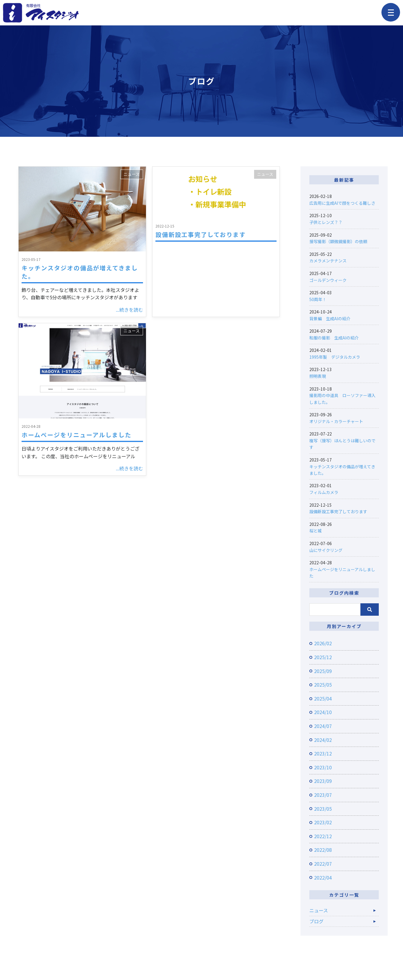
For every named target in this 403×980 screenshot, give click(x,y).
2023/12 (323, 753)
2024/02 (323, 740)
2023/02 (323, 822)
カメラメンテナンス (328, 261)
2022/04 (323, 877)
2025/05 (323, 685)
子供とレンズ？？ (326, 222)
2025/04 (323, 698)
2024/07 (323, 726)
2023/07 (323, 795)
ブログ (316, 921)
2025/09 (323, 671)
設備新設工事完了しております (201, 234)
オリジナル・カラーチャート (336, 421)
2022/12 (323, 836)
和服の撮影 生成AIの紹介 (334, 338)
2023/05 (323, 809)
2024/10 (323, 712)
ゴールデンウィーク (328, 280)
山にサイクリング (326, 550)
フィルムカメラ (324, 492)
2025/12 (323, 657)
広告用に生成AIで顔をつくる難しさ (342, 203)
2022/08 (323, 850)
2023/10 (323, 767)
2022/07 (323, 864)
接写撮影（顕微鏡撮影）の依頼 (338, 241)
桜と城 (316, 531)
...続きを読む (129, 310)
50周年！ (318, 299)
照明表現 (318, 376)
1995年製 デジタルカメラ (335, 357)
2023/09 (323, 781)
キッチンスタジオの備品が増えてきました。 (80, 272)
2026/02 (323, 643)
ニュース (132, 174)
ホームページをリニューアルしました (77, 435)
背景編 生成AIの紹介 (330, 318)
